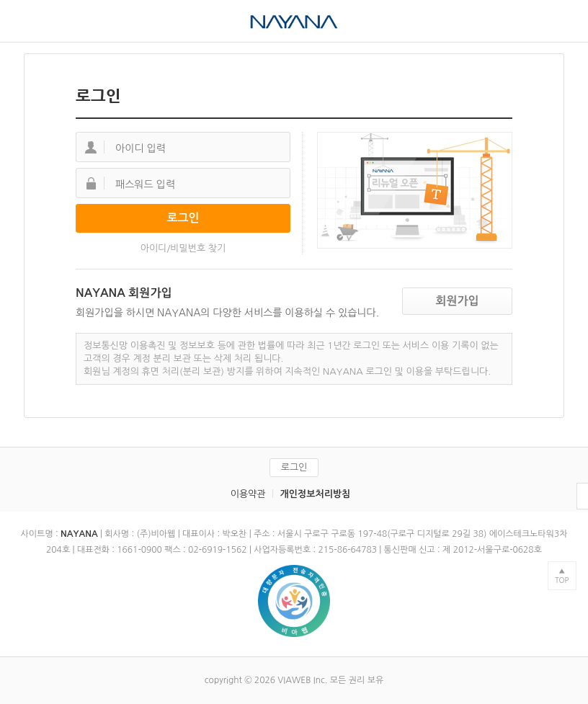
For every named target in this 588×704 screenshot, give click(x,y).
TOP (562, 580)
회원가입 (457, 301)
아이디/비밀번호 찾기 (183, 248)
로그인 (294, 467)
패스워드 (91, 183)
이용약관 (248, 494)
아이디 (91, 147)
